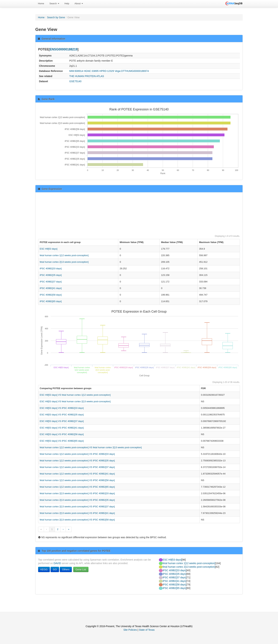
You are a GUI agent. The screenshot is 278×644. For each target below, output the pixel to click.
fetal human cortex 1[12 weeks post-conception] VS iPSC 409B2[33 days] (77, 454)
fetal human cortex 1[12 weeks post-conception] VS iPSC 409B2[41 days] (77, 474)
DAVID (57, 563)
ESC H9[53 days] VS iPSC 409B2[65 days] (62, 441)
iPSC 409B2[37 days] (51, 282)
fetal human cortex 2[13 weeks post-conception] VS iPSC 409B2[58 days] (77, 520)
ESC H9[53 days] (49, 249)
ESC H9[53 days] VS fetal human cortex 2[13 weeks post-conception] (75, 401)
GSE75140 (75, 81)
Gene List (81, 569)
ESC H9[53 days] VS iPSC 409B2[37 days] (62, 421)
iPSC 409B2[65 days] (51, 301)
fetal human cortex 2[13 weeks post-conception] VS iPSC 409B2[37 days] (77, 507)
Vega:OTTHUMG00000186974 (132, 71)
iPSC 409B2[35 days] (51, 275)
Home (41, 3)
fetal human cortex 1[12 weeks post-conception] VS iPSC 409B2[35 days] (77, 461)
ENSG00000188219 (64, 49)
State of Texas (147, 630)
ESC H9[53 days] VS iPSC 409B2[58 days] (62, 434)
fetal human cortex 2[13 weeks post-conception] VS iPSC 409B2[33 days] (77, 493)
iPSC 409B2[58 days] (51, 295)
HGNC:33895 (91, 71)
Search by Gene (56, 17)
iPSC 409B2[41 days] (51, 288)
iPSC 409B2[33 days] (51, 268)
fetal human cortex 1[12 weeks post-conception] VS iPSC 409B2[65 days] (77, 487)
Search (54, 3)
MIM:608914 (76, 71)
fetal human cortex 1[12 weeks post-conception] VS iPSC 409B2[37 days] (77, 467)
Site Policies (130, 630)
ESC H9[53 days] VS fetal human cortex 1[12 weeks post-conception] (75, 395)
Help (67, 3)
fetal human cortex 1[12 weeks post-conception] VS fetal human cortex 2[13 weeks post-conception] (91, 447)
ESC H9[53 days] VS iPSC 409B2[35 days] (62, 415)
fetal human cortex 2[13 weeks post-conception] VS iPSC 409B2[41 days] (77, 513)
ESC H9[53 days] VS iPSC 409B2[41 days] (62, 428)
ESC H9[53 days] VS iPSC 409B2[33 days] (62, 408)
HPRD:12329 (107, 71)
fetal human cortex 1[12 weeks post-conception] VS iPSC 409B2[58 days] (77, 480)
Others (66, 569)
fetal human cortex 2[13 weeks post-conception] (64, 262)
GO (55, 569)
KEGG (44, 569)
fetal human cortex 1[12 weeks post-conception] (64, 255)
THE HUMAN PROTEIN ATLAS (87, 76)
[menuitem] (41, 4)
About (79, 3)
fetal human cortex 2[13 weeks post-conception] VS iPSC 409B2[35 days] (77, 500)
